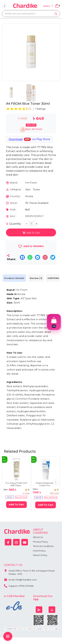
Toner (36, 189)
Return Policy (40, 555)
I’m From (31, 183)
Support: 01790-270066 (19, 586)
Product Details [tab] (14, 278)
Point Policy (39, 551)
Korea (29, 196)
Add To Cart (16, 505)
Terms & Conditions (43, 546)
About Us (38, 537)
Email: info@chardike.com (20, 579)
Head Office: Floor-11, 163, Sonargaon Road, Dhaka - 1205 (29, 572)
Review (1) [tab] (36, 278)
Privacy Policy (40, 542)
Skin (28, 189)
